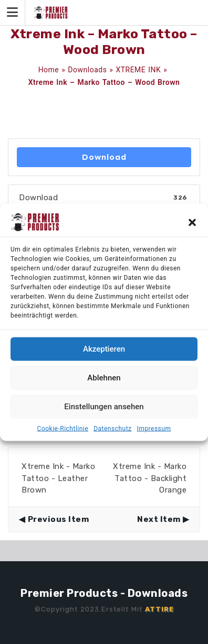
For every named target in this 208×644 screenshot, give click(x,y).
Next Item (159, 519)
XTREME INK (138, 70)
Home (49, 70)
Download (104, 157)
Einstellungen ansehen (104, 407)
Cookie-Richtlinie (63, 428)
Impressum (154, 428)
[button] (192, 222)
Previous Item (59, 519)
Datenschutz (112, 428)
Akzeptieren (104, 349)
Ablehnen (104, 378)
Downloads (87, 70)
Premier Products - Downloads (104, 593)
